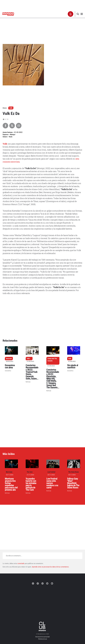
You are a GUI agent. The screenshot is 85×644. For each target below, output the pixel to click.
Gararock (9, 359)
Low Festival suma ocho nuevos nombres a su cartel (52, 483)
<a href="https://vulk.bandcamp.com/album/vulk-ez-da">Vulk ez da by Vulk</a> (42, 305)
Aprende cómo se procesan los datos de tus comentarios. (50, 567)
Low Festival (51, 472)
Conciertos (8, 371)
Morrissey (9, 472)
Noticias (28, 382)
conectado (21, 563)
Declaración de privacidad (42, 637)
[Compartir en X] (12, 126)
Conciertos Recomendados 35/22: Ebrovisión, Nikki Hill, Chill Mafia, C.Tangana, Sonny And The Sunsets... (53, 379)
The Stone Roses (74, 472)
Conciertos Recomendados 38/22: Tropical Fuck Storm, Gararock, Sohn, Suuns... (32, 372)
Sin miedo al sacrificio (73, 366)
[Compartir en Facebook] (5, 126)
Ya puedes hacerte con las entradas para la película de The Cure (31, 484)
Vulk (11, 108)
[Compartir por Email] (19, 126)
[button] (71, 14)
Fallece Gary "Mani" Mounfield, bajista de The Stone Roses (73, 483)
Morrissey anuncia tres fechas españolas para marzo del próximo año (11, 484)
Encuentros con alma (10, 366)
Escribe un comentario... (14, 556)
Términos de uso (43, 639)
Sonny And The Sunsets (52, 360)
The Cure (30, 472)
